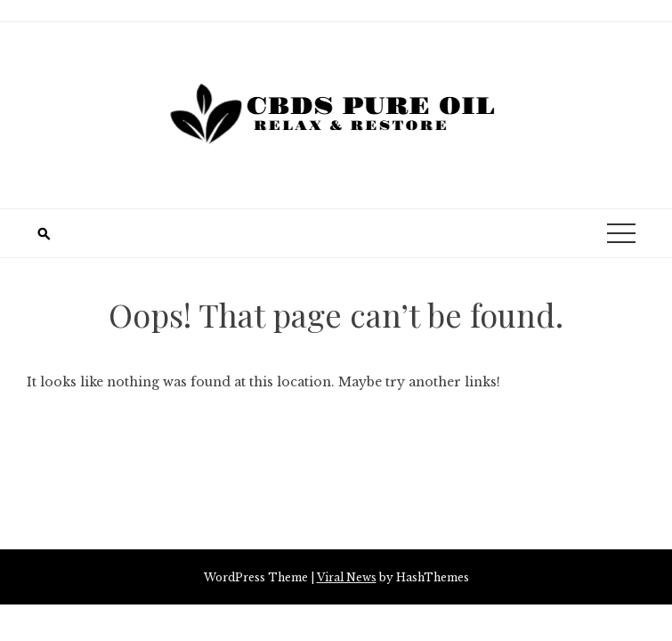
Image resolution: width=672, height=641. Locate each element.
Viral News (347, 577)
